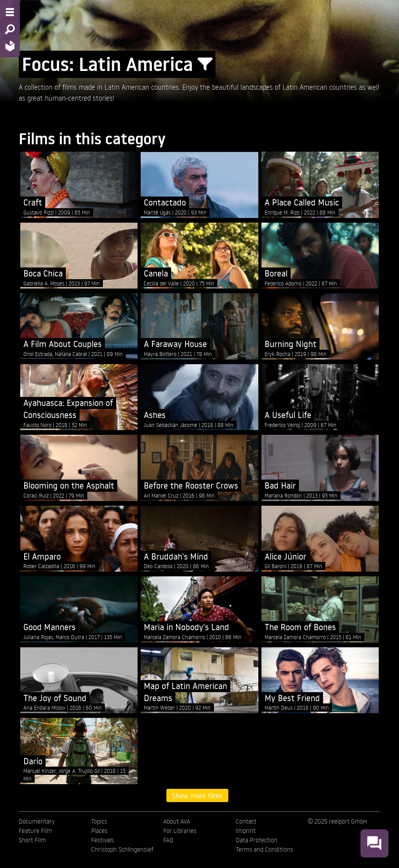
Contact (246, 821)
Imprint (246, 831)
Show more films (197, 795)
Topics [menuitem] (99, 821)
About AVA (177, 821)
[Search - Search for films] (10, 29)
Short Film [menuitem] (32, 840)
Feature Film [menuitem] (35, 831)
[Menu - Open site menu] (10, 12)
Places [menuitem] (99, 831)
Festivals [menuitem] (102, 840)
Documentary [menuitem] (37, 821)
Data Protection (257, 840)
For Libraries (180, 831)
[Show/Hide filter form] (205, 64)
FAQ (168, 840)
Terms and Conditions (264, 849)
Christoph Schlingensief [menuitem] (122, 849)
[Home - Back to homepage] (10, 46)
